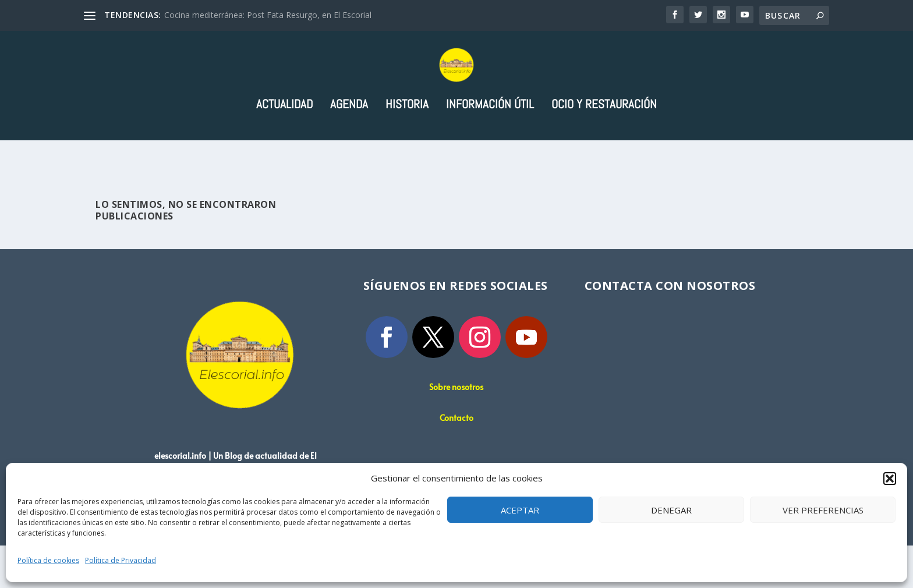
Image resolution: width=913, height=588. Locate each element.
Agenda (349, 148)
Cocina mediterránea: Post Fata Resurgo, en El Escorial (268, 15)
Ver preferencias (823, 510)
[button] (890, 479)
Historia (407, 148)
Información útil (490, 148)
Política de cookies (48, 560)
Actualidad (284, 148)
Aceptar (520, 510)
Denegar (671, 510)
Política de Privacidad (121, 560)
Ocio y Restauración (604, 148)
